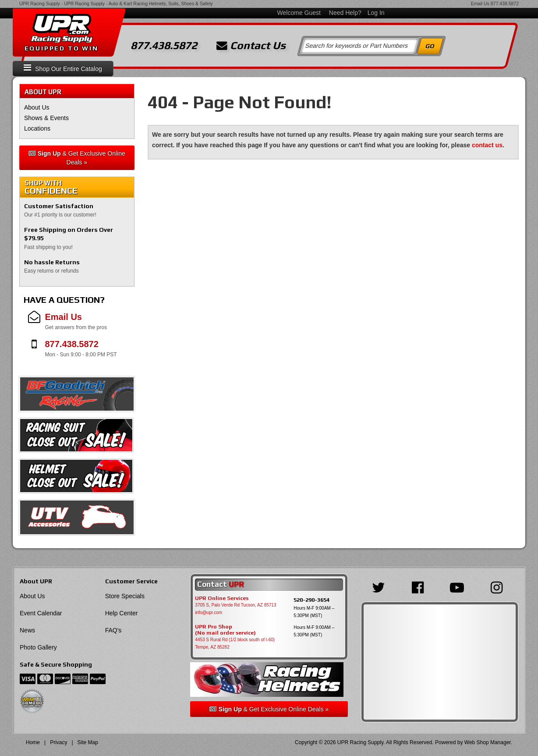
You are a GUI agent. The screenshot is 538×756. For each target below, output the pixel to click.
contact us (487, 145)
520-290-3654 (311, 600)
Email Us (480, 4)
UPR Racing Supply (40, 4)
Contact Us (251, 46)
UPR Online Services (222, 598)
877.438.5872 (505, 4)
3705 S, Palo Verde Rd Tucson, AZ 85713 (235, 605)
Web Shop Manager (488, 742)
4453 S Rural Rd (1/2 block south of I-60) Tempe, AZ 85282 (235, 643)
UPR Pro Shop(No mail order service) (225, 630)
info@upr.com (209, 612)
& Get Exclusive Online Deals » (77, 158)
